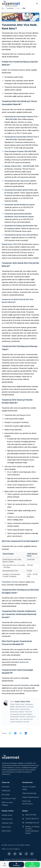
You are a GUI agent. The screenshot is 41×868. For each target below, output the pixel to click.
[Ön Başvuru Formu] (16, 865)
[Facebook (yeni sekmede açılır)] (26, 854)
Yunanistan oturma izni (20, 662)
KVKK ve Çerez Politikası (11, 849)
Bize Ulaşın (6, 795)
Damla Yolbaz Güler (23, 702)
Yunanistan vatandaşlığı (30, 685)
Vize (18, 8)
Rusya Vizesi (6, 827)
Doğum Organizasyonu (31, 797)
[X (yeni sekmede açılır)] (32, 854)
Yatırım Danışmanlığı (29, 793)
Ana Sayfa (5, 787)
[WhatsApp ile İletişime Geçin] (32, 865)
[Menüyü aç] (5, 865)
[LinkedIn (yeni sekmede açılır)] (21, 854)
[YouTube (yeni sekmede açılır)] (15, 854)
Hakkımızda (6, 791)
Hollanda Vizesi (7, 823)
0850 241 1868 (29, 815)
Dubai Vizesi (6, 831)
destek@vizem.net (31, 823)
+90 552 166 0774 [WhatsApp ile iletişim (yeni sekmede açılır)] (30, 819)
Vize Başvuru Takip (9, 798)
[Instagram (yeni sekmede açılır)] (9, 854)
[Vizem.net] (11, 757)
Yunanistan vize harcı (10, 582)
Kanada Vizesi (7, 815)
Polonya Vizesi (7, 819)
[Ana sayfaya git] (3, 8)
